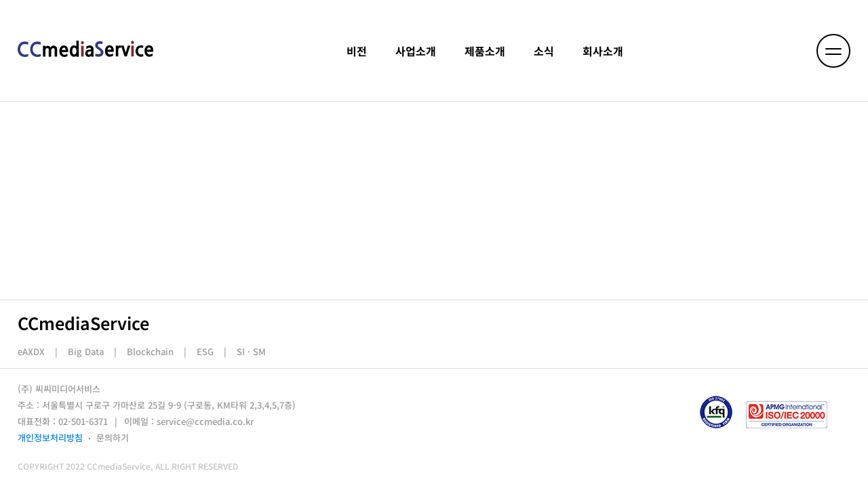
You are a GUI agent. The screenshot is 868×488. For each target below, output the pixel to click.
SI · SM (251, 351)
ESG (205, 351)
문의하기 (113, 438)
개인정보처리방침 (50, 438)
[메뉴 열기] (833, 51)
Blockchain (150, 351)
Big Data (86, 351)
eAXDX (31, 351)
